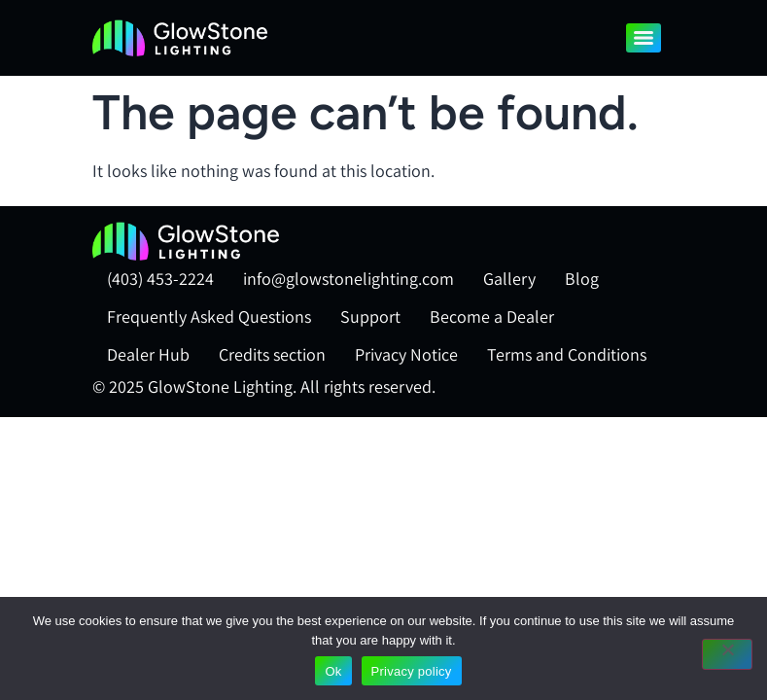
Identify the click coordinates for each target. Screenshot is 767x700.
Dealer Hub (148, 354)
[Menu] (644, 38)
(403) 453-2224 (160, 279)
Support (370, 316)
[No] (727, 654)
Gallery (509, 279)
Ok (333, 671)
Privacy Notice (406, 354)
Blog (582, 279)
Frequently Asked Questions (209, 316)
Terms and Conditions (567, 354)
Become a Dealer (492, 316)
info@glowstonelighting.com (349, 279)
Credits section (272, 354)
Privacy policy (412, 671)
